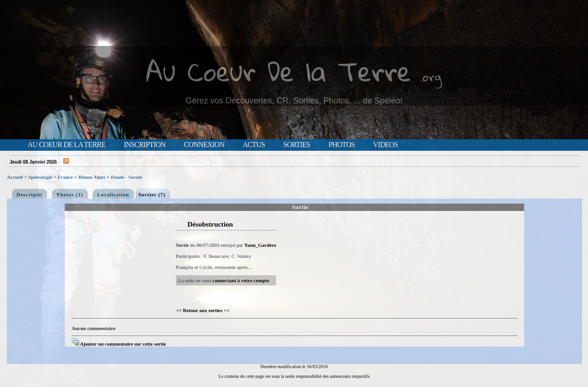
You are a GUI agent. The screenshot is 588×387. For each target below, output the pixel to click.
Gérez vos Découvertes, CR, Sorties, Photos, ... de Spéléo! (294, 101)
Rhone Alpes (92, 177)
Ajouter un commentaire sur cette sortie (119, 344)
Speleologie (41, 177)
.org (431, 77)
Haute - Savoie (126, 177)
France (65, 177)
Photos (342, 145)
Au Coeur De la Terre (279, 71)
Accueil (15, 177)
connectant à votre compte (241, 280)
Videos (385, 145)
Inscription (144, 145)
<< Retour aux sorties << (203, 310)
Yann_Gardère (260, 245)
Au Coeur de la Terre (66, 145)
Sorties (297, 145)
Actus (254, 145)
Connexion (204, 145)
